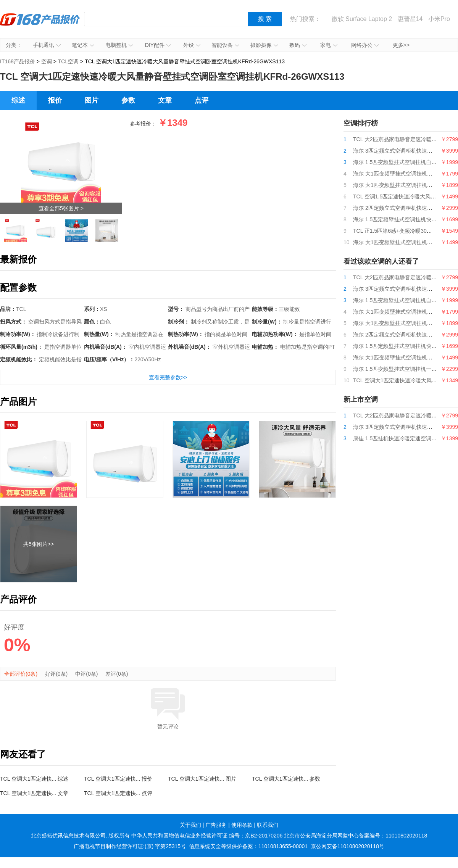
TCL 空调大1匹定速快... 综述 (34, 779)
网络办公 (365, 45)
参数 (128, 100)
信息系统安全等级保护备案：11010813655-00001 (248, 846)
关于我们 (190, 825)
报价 (55, 100)
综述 (18, 100)
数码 (298, 45)
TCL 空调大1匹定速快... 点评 (118, 793)
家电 (329, 45)
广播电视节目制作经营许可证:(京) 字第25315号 (130, 846)
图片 (92, 100)
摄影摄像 (264, 45)
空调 (47, 61)
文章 (165, 100)
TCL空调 (68, 61)
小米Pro (439, 19)
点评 (202, 100)
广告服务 (216, 825)
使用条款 (242, 825)
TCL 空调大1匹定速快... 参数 (286, 779)
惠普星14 (410, 19)
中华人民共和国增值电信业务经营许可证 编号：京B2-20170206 (207, 836)
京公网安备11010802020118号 (348, 846)
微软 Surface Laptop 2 (362, 19)
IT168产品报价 (40, 25)
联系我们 (268, 825)
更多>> (401, 45)
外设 (192, 45)
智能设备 (225, 45)
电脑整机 (119, 45)
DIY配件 (158, 45)
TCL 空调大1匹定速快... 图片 (202, 779)
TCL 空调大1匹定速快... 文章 (34, 793)
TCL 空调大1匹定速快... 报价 (118, 779)
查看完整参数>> (168, 377)
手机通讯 (47, 45)
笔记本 (83, 45)
